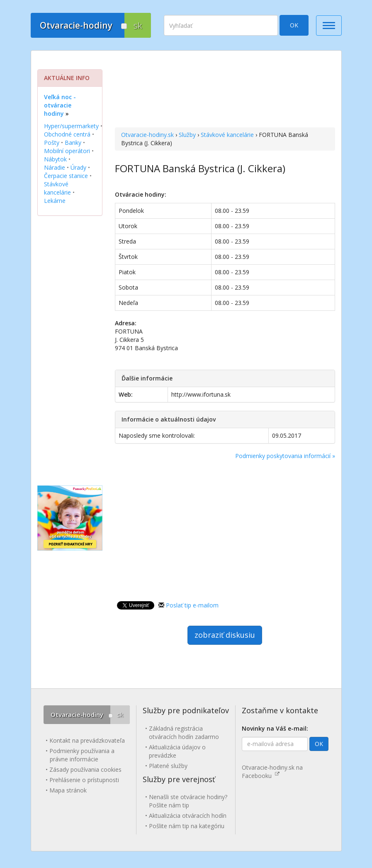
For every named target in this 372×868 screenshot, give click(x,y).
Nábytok (55, 159)
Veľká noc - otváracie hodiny (60, 105)
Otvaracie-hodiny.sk (147, 135)
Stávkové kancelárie (227, 135)
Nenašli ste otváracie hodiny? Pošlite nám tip (188, 801)
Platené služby (168, 766)
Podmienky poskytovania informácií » (285, 456)
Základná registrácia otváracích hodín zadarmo (184, 733)
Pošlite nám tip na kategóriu (187, 826)
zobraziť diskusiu (225, 635)
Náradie (55, 167)
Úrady (78, 167)
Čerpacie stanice (66, 176)
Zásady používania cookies (85, 769)
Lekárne (55, 201)
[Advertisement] (225, 90)
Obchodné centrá (67, 134)
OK (294, 25)
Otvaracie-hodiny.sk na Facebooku (272, 772)
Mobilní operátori (67, 151)
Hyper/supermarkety (71, 126)
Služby (187, 135)
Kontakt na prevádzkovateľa (87, 740)
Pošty (52, 143)
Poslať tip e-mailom (192, 605)
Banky (73, 143)
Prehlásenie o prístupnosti (84, 780)
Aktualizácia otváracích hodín (188, 816)
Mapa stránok (68, 790)
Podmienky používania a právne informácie (82, 755)
